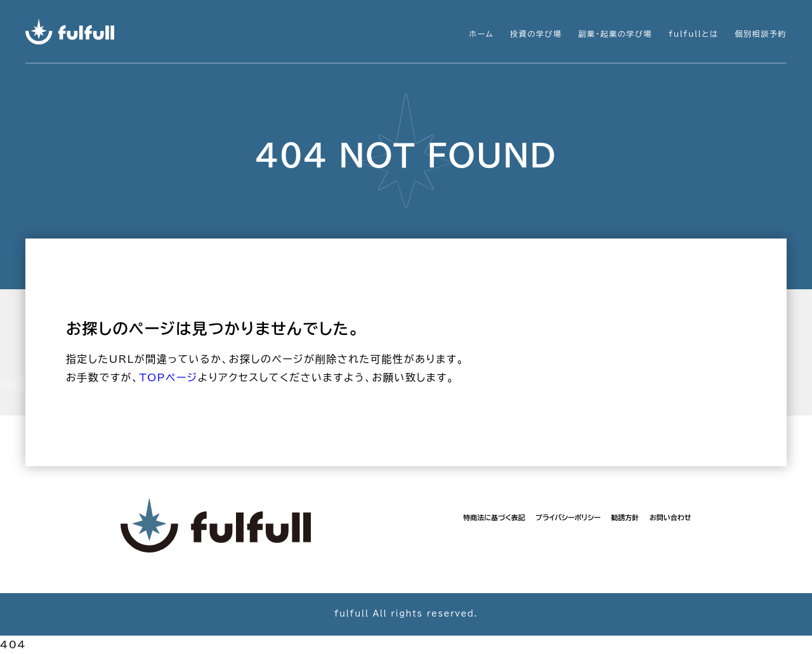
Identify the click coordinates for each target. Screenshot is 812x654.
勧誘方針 (625, 517)
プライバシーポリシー (568, 517)
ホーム (482, 34)
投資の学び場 (536, 34)
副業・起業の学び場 (615, 34)
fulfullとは (693, 34)
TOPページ (168, 377)
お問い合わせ (671, 517)
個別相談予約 (761, 34)
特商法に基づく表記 (494, 517)
